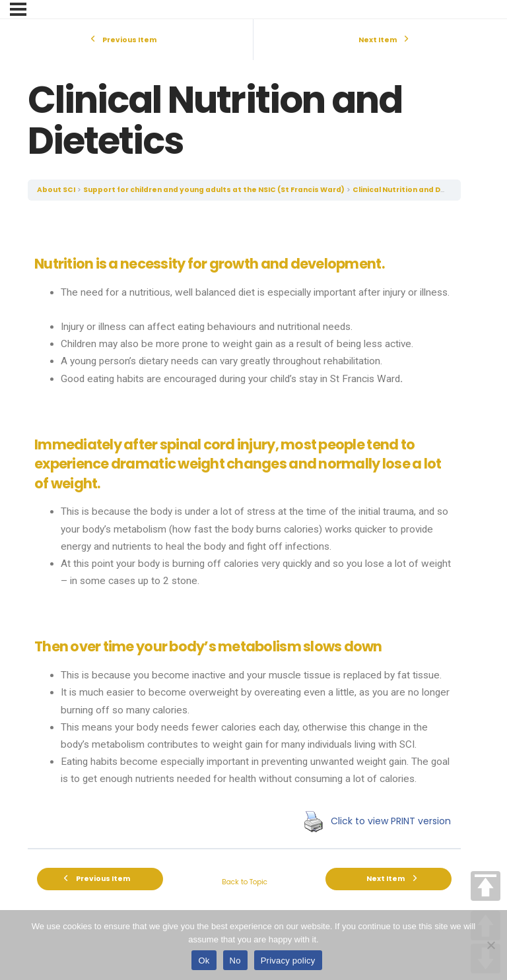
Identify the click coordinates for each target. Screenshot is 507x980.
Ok (204, 961)
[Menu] (18, 9)
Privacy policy (288, 961)
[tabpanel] (244, 524)
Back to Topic (245, 882)
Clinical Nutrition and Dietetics (412, 190)
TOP (486, 886)
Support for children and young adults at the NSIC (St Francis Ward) (214, 190)
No (235, 961)
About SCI (56, 190)
